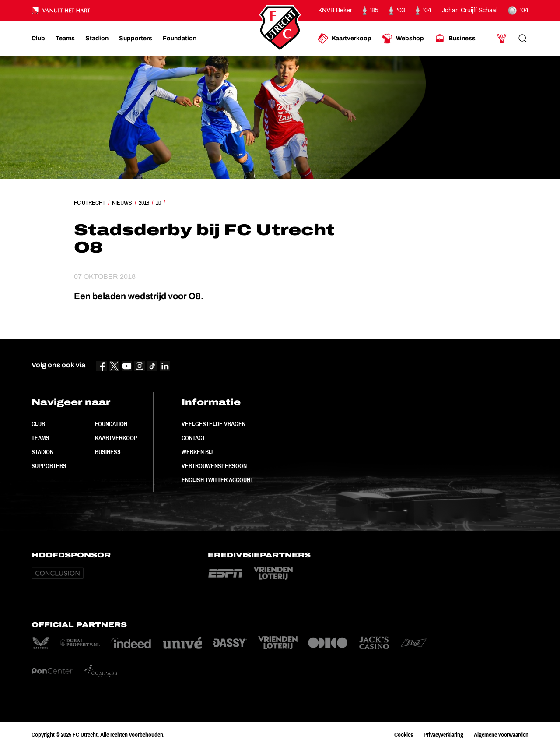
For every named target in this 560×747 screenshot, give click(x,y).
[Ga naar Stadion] (97, 39)
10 (158, 203)
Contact (193, 438)
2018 (144, 203)
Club (38, 424)
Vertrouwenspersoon (214, 466)
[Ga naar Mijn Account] (502, 39)
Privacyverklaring (443, 735)
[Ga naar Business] (455, 39)
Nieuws (122, 203)
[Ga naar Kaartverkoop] (345, 39)
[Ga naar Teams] (65, 39)
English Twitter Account (217, 480)
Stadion (42, 452)
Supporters (49, 466)
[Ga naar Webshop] (403, 39)
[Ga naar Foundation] (180, 39)
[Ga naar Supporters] (136, 39)
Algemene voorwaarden (501, 735)
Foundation (111, 424)
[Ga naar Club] (38, 39)
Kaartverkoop (116, 438)
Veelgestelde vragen (213, 424)
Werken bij (197, 452)
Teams (40, 438)
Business (108, 452)
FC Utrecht (90, 203)
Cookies (404, 735)
